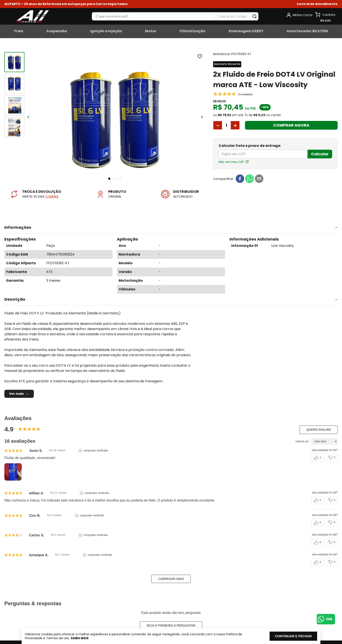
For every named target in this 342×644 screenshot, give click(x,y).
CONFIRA (52, 197)
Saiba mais (91, 638)
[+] (235, 125)
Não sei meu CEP (231, 162)
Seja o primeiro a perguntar (171, 613)
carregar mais (171, 567)
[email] (259, 179)
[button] (317, 4)
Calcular (320, 154)
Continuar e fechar (286, 636)
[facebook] (240, 179)
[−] (218, 125)
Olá (329, 619)
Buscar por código (233, 16)
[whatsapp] (250, 179)
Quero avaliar (319, 417)
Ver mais (16, 381)
